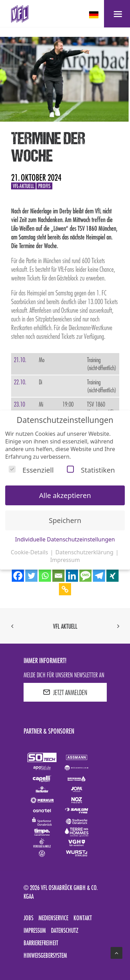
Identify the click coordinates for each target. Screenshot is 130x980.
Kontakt (83, 918)
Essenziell (31, 470)
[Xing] (112, 576)
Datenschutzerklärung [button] (85, 552)
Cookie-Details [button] (30, 552)
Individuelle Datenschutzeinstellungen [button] (65, 539)
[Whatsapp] (45, 576)
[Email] (58, 576)
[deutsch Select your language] (94, 15)
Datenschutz (65, 930)
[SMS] (85, 576)
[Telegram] (99, 576)
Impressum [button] (65, 560)
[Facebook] (18, 576)
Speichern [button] (65, 520)
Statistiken (91, 470)
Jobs (28, 918)
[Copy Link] (65, 589)
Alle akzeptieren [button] (65, 495)
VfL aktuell (65, 626)
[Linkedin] (72, 576)
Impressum (35, 930)
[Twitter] (31, 576)
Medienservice (53, 918)
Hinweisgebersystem (45, 955)
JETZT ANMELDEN (65, 692)
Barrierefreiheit (41, 943)
